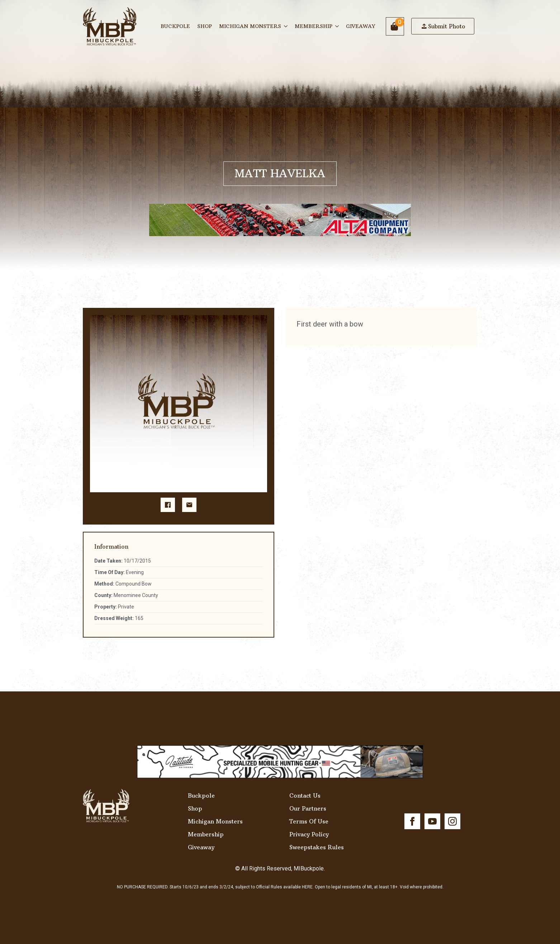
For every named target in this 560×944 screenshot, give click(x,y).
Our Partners (308, 808)
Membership (314, 26)
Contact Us (305, 795)
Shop (205, 26)
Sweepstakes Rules (317, 847)
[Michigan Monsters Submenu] (286, 26)
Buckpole (175, 26)
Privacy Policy (309, 834)
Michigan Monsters (250, 26)
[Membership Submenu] (337, 26)
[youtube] (432, 821)
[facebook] (412, 821)
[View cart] (395, 26)
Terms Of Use (309, 821)
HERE (307, 887)
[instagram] (452, 821)
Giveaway (360, 26)
